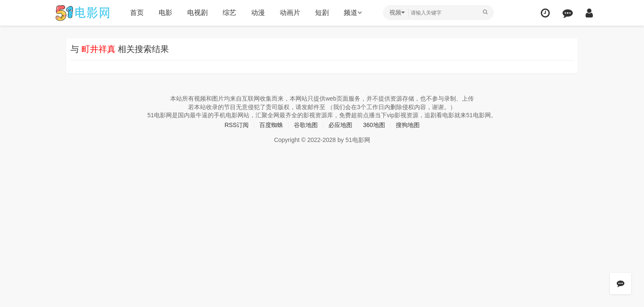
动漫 (258, 13)
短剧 (322, 13)
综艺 (229, 13)
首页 (137, 13)
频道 (353, 13)
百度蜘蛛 (271, 125)
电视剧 (197, 13)
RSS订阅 (236, 125)
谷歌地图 (306, 125)
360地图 (374, 125)
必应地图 (340, 125)
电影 (165, 13)
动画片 (290, 13)
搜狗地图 (408, 125)
